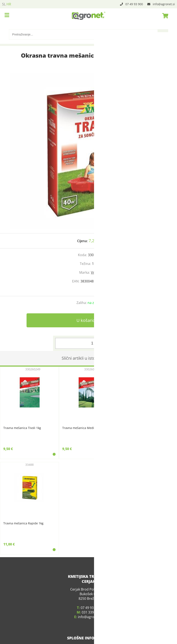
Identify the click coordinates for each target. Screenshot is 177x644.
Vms (94, 272)
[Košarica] (164, 16)
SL (4, 4)
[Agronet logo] (89, 16)
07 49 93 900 (134, 4)
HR (9, 4)
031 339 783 (91, 607)
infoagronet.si (164, 4)
